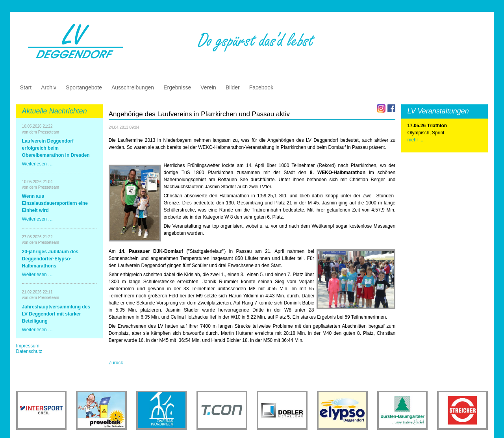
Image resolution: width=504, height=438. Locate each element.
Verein (208, 87)
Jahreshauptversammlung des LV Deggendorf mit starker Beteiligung (56, 314)
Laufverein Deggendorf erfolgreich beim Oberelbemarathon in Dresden (56, 148)
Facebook (261, 87)
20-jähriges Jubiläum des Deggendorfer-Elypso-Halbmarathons (50, 259)
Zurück (116, 363)
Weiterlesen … (37, 164)
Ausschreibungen (133, 87)
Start (26, 87)
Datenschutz (29, 351)
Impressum (28, 346)
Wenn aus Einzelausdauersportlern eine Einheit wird (55, 203)
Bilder (233, 87)
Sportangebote (84, 87)
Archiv (49, 87)
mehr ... (415, 140)
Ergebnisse (177, 87)
